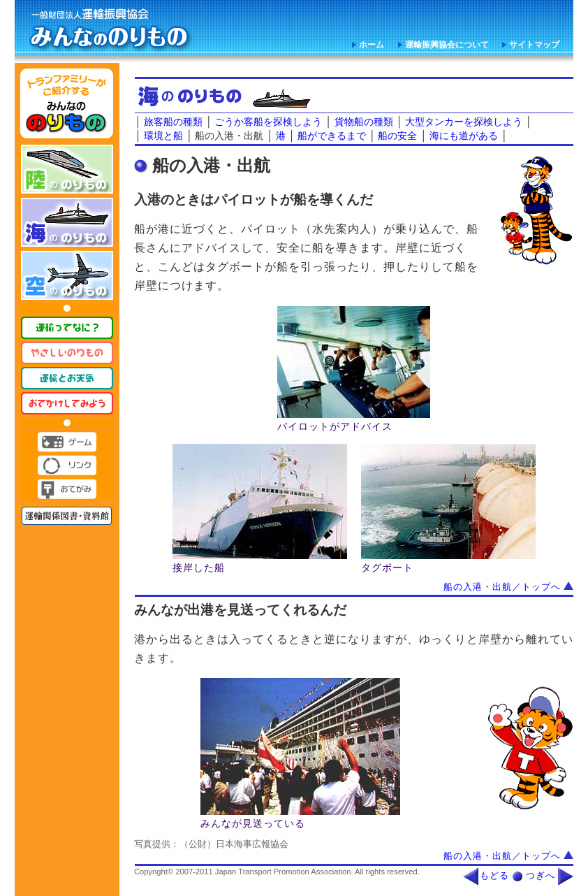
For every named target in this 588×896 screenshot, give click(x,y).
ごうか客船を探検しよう (268, 122)
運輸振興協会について (447, 45)
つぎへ (541, 876)
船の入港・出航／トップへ (508, 587)
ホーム (372, 45)
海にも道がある (464, 136)
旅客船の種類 (173, 122)
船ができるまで (332, 136)
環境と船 (163, 136)
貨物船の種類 (364, 122)
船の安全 (397, 136)
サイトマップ (534, 45)
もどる (494, 876)
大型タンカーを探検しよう (464, 122)
